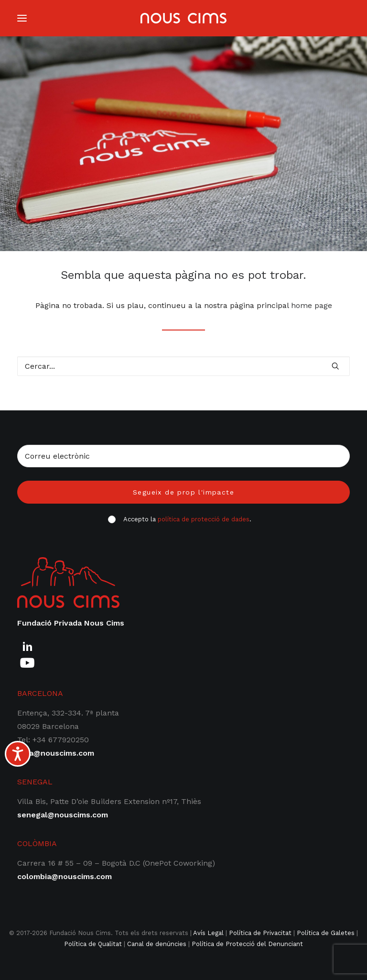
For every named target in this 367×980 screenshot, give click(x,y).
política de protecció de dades (204, 519)
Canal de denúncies (157, 944)
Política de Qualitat (93, 944)
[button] (335, 366)
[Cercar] (183, 366)
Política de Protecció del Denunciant (247, 944)
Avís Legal (208, 933)
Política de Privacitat (260, 933)
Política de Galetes (326, 933)
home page (312, 305)
